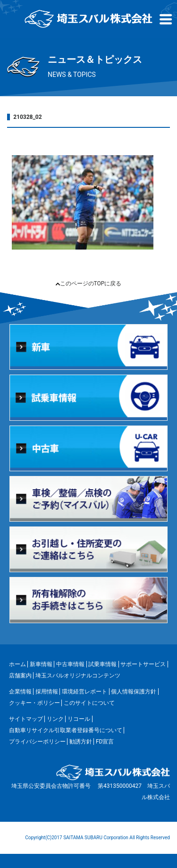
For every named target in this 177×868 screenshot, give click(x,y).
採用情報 (47, 692)
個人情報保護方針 (134, 692)
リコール (79, 719)
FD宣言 (105, 742)
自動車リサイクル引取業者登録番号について (66, 730)
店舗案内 (20, 676)
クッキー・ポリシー (34, 703)
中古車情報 (70, 664)
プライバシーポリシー (37, 742)
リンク (55, 719)
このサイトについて (89, 703)
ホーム (17, 664)
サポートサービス (143, 664)
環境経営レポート (84, 692)
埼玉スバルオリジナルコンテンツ (78, 676)
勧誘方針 (81, 742)
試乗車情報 (102, 664)
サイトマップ (26, 719)
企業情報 (20, 692)
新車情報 (41, 664)
